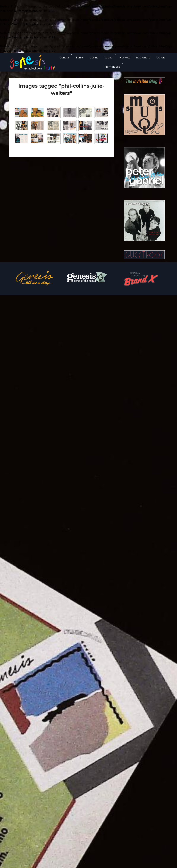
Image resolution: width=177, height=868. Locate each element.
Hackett (125, 58)
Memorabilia (112, 67)
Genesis (64, 58)
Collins (94, 58)
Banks (79, 58)
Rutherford (143, 58)
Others (161, 58)
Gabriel (109, 58)
